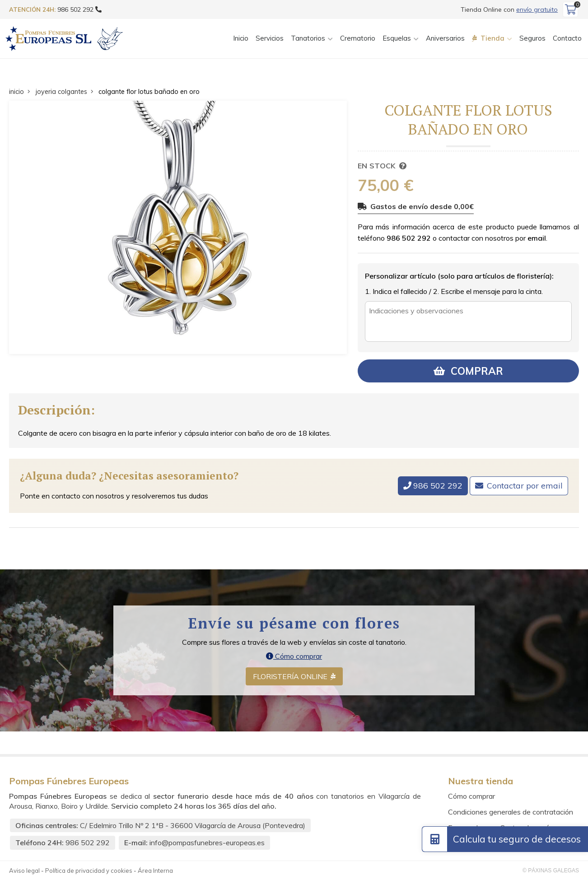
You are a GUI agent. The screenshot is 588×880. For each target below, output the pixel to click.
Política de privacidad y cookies (89, 871)
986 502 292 (409, 238)
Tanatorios (308, 38)
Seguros (532, 38)
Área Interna (155, 871)
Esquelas (397, 38)
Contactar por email (525, 486)
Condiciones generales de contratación (511, 812)
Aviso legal (24, 871)
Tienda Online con (509, 9)
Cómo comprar (294, 656)
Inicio (241, 38)
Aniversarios (445, 38)
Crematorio (358, 38)
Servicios (270, 38)
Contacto (567, 38)
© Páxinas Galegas (551, 871)
